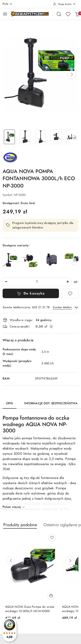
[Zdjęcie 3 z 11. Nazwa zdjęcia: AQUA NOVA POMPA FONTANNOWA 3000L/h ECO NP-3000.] (41, 137)
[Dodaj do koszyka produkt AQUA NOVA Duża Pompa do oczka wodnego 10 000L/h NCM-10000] (51, 595)
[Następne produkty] (70, 561)
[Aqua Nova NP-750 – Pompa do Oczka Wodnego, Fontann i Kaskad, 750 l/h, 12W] (31, 260)
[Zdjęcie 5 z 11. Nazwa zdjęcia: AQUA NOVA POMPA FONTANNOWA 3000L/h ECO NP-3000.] (71, 137)
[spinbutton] (37, 282)
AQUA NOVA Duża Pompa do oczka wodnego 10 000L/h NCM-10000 (30, 609)
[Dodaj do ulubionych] (70, 293)
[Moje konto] (64, 4)
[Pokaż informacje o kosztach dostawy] (51, 326)
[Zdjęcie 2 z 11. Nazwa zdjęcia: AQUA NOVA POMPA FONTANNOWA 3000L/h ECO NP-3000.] (25, 137)
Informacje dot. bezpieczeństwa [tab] (51, 403)
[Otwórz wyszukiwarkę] (59, 14)
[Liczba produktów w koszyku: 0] (77, 14)
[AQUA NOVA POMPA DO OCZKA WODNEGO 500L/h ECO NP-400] (51, 259)
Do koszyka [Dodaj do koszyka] (31, 293)
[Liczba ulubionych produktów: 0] (68, 14)
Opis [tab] (10, 403)
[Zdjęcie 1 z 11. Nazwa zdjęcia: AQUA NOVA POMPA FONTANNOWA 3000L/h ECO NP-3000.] (10, 137)
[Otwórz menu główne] (5, 14)
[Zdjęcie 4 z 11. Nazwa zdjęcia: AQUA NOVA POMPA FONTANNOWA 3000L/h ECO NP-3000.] (56, 137)
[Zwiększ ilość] (68, 282)
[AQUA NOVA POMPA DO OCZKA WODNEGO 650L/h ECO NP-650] (72, 258)
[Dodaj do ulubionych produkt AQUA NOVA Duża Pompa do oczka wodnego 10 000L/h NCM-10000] (52, 537)
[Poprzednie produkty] (11, 561)
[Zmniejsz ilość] (6, 282)
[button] (72, 75)
